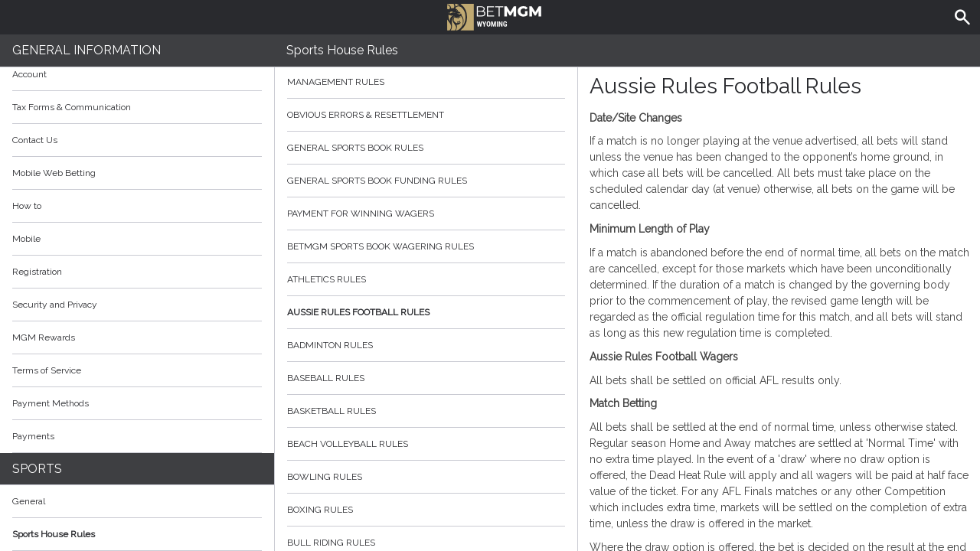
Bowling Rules (426, 477)
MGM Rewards (44, 337)
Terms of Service (137, 370)
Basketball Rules (426, 411)
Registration (37, 272)
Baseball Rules (426, 378)
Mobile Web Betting (54, 173)
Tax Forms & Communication (137, 107)
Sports (37, 469)
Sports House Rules (54, 534)
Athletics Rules (426, 279)
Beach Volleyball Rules (426, 444)
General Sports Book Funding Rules (426, 181)
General (29, 501)
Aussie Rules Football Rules (426, 312)
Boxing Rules (426, 510)
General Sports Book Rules (426, 148)
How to (137, 206)
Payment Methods (137, 403)
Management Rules (426, 82)
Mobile (26, 239)
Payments (137, 436)
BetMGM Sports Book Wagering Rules (426, 246)
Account (137, 74)
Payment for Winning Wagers (426, 214)
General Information (87, 50)
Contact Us (35, 140)
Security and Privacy (55, 305)
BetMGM (494, 15)
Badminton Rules (426, 345)
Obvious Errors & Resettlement (426, 115)
